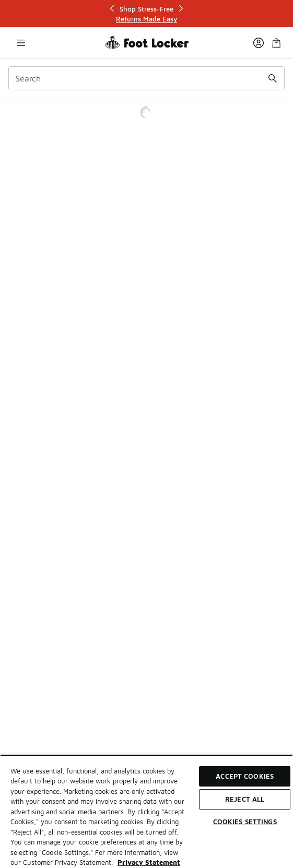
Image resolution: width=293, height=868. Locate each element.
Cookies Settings (245, 822)
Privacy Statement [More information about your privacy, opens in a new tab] (149, 862)
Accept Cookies (245, 776)
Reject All (245, 799)
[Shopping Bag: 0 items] (276, 43)
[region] (147, 811)
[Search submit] (273, 78)
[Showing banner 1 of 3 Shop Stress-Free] (147, 14)
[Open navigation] (21, 43)
